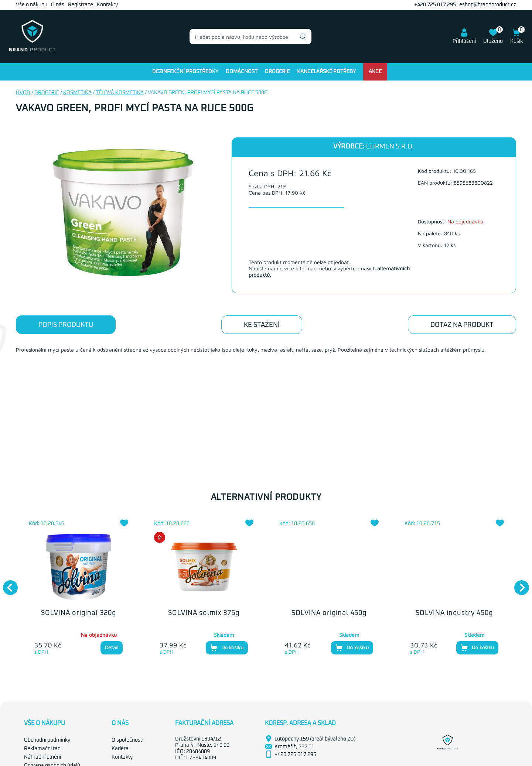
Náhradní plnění (42, 757)
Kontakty (107, 5)
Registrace (81, 5)
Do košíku (227, 648)
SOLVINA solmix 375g (204, 613)
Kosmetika (77, 93)
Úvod (23, 93)
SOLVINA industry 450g (454, 613)
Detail (112, 647)
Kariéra (120, 749)
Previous (7, 584)
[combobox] (250, 37)
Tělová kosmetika (120, 93)
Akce (375, 72)
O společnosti (127, 740)
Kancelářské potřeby (326, 72)
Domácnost (242, 72)
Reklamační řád (42, 749)
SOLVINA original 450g (329, 613)
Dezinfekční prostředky (185, 72)
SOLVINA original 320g (79, 613)
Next (518, 584)
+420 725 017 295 (435, 5)
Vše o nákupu (32, 5)
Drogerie (277, 72)
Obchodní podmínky (47, 740)
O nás (58, 5)
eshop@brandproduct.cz (488, 5)
